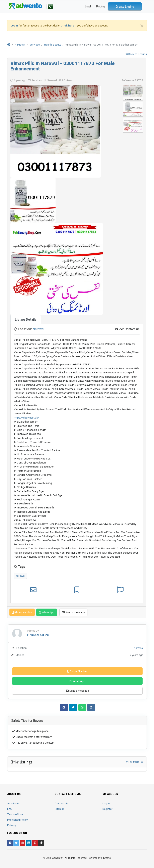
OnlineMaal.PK (38, 635)
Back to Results (136, 54)
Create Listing (125, 7)
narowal (20, 576)
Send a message (73, 612)
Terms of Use (15, 814)
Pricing (100, 6)
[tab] (26, 320)
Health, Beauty (53, 45)
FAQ (10, 809)
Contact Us (61, 803)
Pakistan (20, 45)
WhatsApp (47, 612)
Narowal (38, 329)
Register (107, 809)
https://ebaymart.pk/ (26, 418)
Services (35, 45)
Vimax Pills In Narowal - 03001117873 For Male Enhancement (62, 66)
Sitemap (60, 809)
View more (135, 762)
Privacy (12, 825)
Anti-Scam (13, 803)
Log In (106, 803)
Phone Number (22, 612)
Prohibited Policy (17, 820)
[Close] (142, 26)
